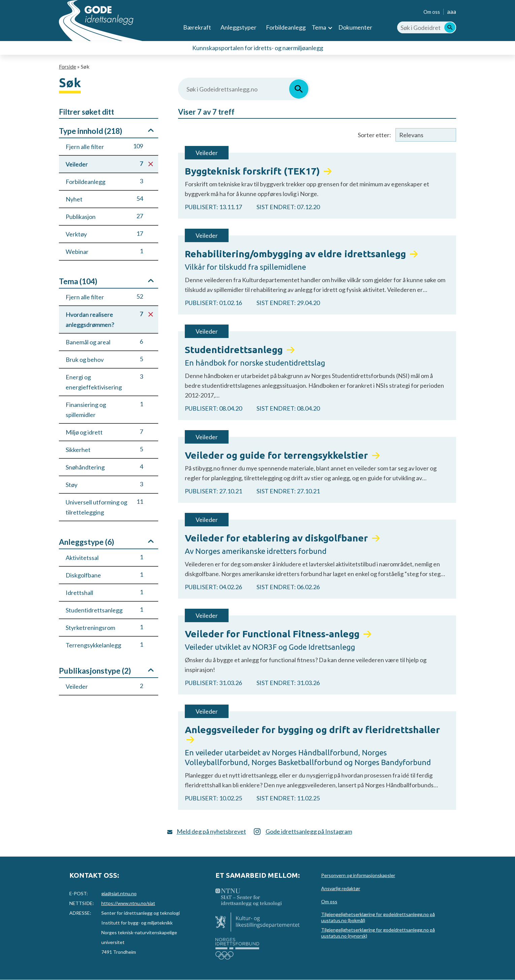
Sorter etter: (374, 135)
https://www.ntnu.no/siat (128, 903)
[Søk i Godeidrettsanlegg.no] (427, 27)
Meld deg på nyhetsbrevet (211, 831)
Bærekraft (197, 27)
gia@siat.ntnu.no (119, 893)
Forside (67, 66)
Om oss (432, 12)
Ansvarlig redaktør (341, 888)
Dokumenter (355, 27)
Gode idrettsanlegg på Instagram (309, 831)
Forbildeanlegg (286, 27)
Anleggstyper (238, 27)
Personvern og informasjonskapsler (358, 875)
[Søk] (450, 27)
